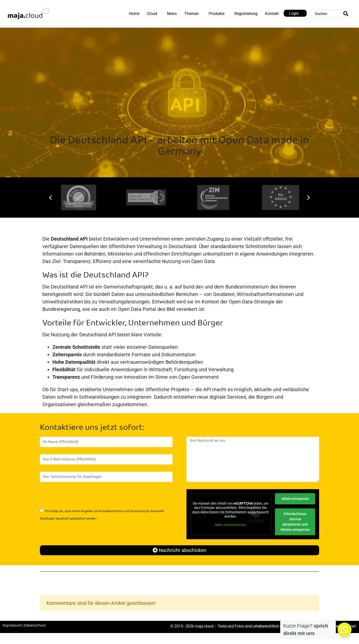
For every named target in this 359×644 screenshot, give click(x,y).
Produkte (217, 14)
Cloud (152, 14)
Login (294, 13)
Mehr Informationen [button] (231, 525)
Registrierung (246, 14)
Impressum (12, 626)
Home (134, 14)
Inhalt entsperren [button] (295, 499)
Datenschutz (35, 626)
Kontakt (272, 14)
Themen (191, 14)
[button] (50, 198)
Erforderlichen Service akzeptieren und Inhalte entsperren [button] (295, 522)
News (172, 14)
